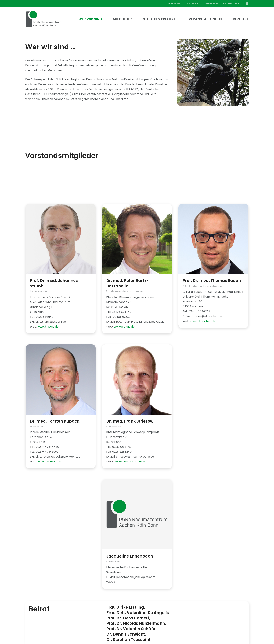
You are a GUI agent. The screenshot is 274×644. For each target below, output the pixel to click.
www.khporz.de (48, 327)
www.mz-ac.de (124, 327)
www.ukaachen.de (203, 321)
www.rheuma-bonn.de (129, 462)
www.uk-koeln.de (49, 462)
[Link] (43, 19)
